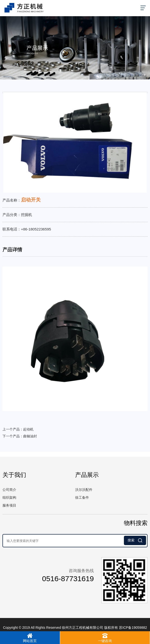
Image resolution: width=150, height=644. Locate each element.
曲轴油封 (30, 436)
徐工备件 (82, 497)
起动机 (28, 429)
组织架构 (9, 497)
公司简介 (9, 490)
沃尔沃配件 (84, 490)
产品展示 (87, 475)
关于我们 (14, 475)
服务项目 (9, 505)
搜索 (135, 540)
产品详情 (12, 250)
